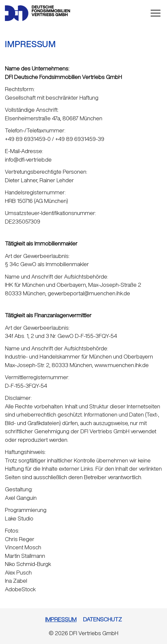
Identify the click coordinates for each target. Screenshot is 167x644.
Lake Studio (19, 518)
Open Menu (156, 13)
